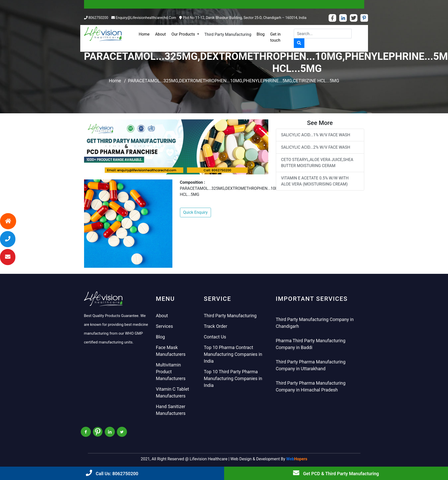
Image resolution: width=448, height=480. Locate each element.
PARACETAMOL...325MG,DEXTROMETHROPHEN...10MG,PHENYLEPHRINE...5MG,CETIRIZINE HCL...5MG (234, 81)
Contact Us (215, 337)
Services (165, 326)
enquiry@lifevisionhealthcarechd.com (146, 18)
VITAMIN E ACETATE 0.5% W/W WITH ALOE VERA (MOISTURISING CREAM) (315, 181)
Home (144, 34)
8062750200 (98, 18)
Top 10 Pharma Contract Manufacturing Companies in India (233, 354)
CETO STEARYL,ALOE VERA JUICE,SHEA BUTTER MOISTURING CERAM (317, 163)
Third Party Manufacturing (228, 34)
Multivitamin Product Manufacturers (171, 372)
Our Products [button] (184, 34)
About (161, 34)
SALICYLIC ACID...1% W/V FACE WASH (316, 135)
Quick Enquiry (195, 212)
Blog (261, 34)
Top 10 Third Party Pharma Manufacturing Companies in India (233, 378)
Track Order (216, 326)
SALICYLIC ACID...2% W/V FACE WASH (316, 147)
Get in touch (275, 37)
